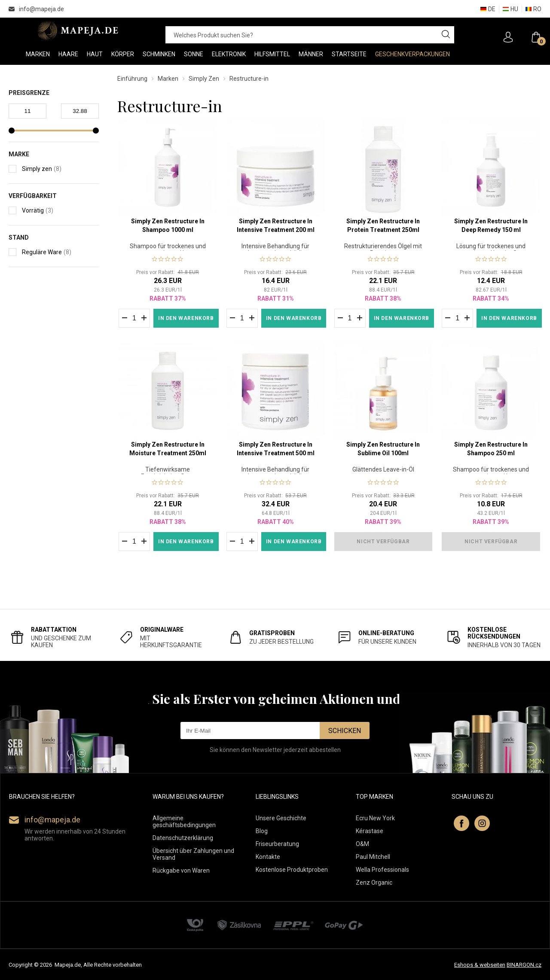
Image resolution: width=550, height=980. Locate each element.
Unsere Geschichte (281, 818)
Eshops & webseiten (480, 965)
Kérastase (370, 831)
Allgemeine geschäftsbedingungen (184, 822)
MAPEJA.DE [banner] (78, 30)
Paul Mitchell (373, 857)
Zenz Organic (374, 883)
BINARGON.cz (524, 965)
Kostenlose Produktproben (292, 870)
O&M (362, 844)
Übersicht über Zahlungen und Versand (193, 854)
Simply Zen (204, 79)
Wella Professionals (382, 870)
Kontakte (268, 857)
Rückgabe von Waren (181, 870)
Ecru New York (375, 818)
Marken (168, 79)
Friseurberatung (277, 844)
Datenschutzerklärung (183, 838)
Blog (262, 831)
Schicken (345, 731)
